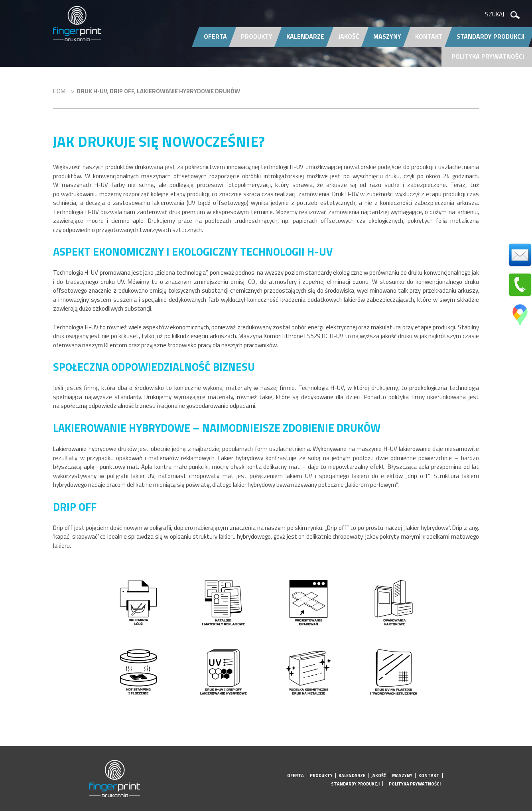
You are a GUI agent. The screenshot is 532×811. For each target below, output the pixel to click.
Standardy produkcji (355, 784)
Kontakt (429, 36)
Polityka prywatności (488, 56)
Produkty (257, 36)
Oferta (215, 36)
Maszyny (387, 36)
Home (61, 91)
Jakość (349, 36)
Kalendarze (305, 36)
